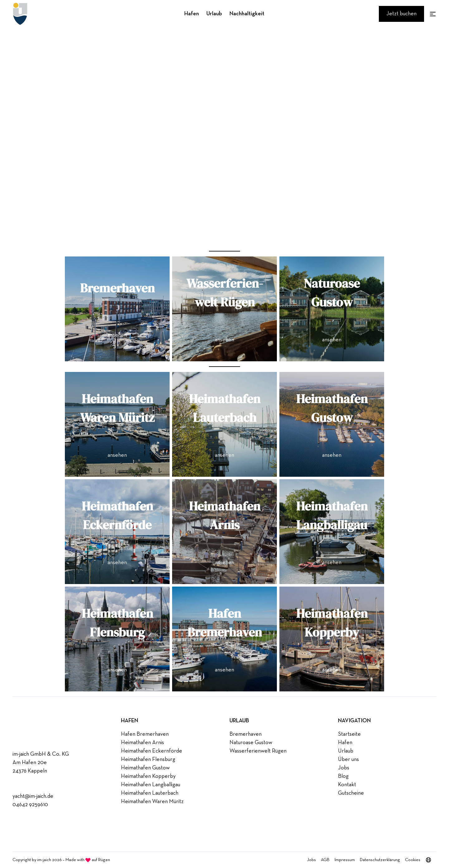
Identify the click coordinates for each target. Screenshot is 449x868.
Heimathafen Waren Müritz (152, 802)
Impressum (345, 860)
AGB (325, 860)
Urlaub (214, 14)
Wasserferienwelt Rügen (258, 751)
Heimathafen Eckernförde (152, 751)
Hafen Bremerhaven (145, 734)
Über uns (348, 759)
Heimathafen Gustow (145, 768)
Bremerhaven (246, 734)
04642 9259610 (30, 805)
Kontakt (347, 785)
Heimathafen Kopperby (148, 776)
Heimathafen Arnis (142, 743)
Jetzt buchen (401, 14)
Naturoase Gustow (251, 743)
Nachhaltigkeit (247, 14)
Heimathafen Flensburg (148, 759)
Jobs (344, 768)
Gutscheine (351, 793)
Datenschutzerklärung (380, 860)
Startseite (349, 734)
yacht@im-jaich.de (33, 796)
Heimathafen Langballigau (151, 785)
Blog (343, 776)
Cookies (413, 860)
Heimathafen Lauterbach (150, 793)
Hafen (192, 14)
